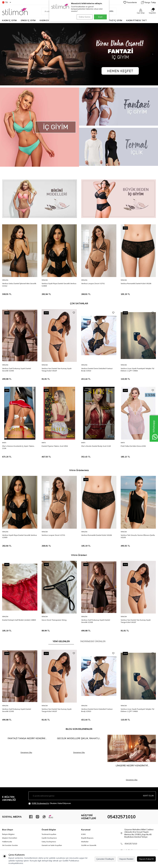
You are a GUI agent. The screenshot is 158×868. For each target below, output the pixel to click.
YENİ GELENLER (61, 641)
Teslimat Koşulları (49, 834)
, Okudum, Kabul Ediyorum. (50, 803)
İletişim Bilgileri (8, 834)
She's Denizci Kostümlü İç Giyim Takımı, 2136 (18, 447)
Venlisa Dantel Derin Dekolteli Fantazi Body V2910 (97, 370)
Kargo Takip (148, 2)
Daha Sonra (84, 17)
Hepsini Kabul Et (146, 859)
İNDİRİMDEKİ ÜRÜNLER (93, 641)
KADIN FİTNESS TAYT (137, 20)
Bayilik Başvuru (87, 838)
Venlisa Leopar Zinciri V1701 (93, 283)
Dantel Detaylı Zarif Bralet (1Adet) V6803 (19, 620)
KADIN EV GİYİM (47, 20)
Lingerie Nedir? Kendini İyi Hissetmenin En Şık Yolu (132, 766)
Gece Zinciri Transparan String (54, 620)
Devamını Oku (26, 752)
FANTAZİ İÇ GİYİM (114, 20)
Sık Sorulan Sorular (10, 845)
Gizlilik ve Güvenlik (89, 845)
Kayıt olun (148, 796)
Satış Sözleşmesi (49, 842)
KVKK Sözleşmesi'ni (40, 803)
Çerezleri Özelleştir (105, 859)
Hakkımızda (7, 842)
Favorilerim (130, 2)
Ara (110, 11)
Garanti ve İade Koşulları (52, 845)
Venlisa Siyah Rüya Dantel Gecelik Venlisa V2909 (59, 285)
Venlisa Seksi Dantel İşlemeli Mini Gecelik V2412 (19, 285)
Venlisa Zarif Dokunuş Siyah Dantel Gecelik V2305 (17, 370)
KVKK (83, 834)
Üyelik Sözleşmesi (49, 838)
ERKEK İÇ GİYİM (28, 20)
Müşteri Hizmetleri (10, 838)
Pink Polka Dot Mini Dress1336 (133, 446)
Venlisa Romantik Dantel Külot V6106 (136, 283)
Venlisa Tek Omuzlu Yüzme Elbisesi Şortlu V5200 (138, 536)
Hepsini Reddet (126, 859)
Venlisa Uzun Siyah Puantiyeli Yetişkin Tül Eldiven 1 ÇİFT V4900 (137, 370)
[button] (147, 54)
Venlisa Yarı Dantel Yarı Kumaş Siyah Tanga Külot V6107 (57, 370)
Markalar (85, 842)
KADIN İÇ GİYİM (9, 20)
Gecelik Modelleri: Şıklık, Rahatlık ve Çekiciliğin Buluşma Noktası (79, 738)
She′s (4, 443)
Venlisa (5, 280)
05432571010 (122, 817)
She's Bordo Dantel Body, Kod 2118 (96, 446)
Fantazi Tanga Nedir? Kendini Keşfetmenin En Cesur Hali (26, 738)
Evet (100, 17)
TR (7, 2)
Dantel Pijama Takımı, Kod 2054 (55, 446)
